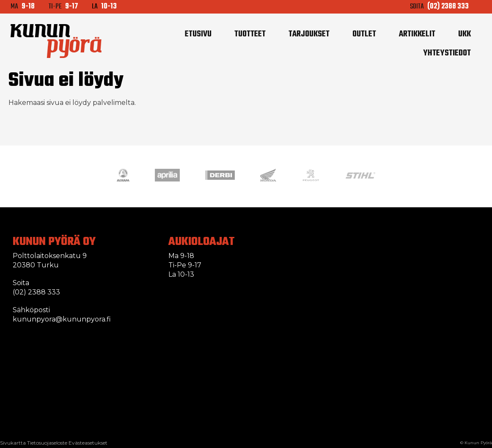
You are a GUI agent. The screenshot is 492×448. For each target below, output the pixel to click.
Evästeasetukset (88, 443)
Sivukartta (13, 443)
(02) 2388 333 (36, 292)
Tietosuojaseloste (47, 443)
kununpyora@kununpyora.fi (62, 319)
